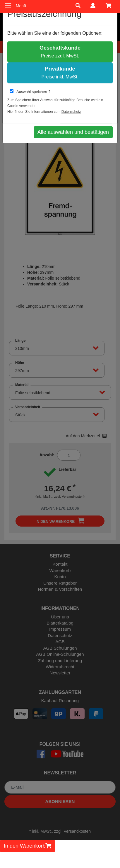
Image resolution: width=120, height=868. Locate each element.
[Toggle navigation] (8, 6)
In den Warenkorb (28, 846)
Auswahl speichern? (30, 92)
